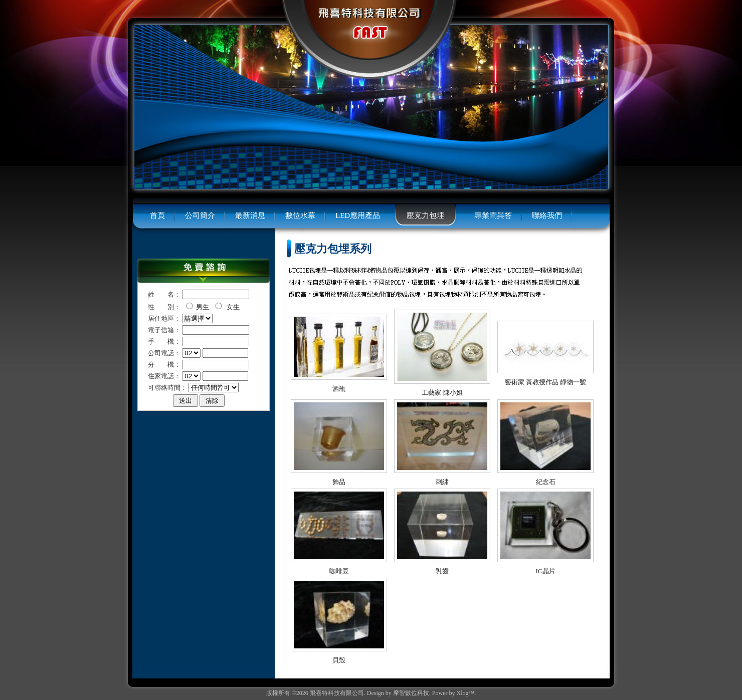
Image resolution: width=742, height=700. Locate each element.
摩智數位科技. (412, 693)
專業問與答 (493, 215)
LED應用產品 (358, 215)
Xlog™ (466, 693)
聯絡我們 (547, 215)
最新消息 (250, 215)
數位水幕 (300, 215)
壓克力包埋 (425, 215)
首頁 (157, 215)
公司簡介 (200, 215)
